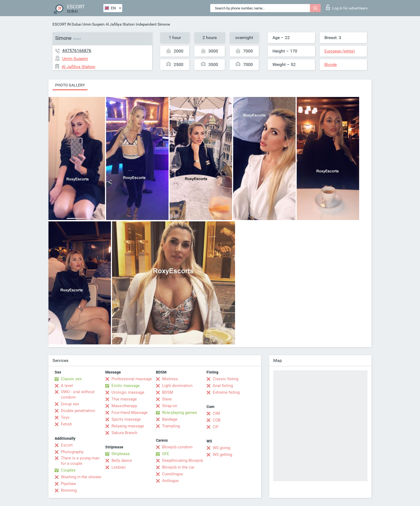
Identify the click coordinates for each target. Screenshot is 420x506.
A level (67, 386)
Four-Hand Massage (129, 413)
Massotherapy (124, 406)
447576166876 (77, 50)
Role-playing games (180, 413)
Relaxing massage (128, 426)
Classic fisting (225, 379)
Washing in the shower (81, 477)
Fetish (66, 424)
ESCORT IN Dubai (67, 24)
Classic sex (71, 379)
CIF (216, 427)
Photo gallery (70, 85)
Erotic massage (126, 386)
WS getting (222, 455)
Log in (347, 7)
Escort (67, 445)
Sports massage (126, 419)
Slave (167, 399)
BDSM (168, 392)
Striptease (121, 454)
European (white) (340, 51)
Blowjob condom (177, 447)
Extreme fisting (226, 392)
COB (217, 420)
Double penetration (78, 411)
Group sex (70, 404)
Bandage (170, 419)
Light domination (177, 386)
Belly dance (122, 460)
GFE (166, 454)
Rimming (69, 490)
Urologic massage (128, 392)
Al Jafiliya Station (120, 24)
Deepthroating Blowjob (183, 460)
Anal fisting (223, 386)
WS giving (221, 448)
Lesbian (118, 467)
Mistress (170, 379)
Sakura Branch (124, 433)
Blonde (331, 65)
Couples (68, 470)
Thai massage (124, 399)
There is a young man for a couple (80, 461)
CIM (216, 413)
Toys (65, 417)
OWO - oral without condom (78, 395)
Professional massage (132, 379)
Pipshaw (68, 484)
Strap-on (170, 406)
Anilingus (170, 481)
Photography (72, 452)
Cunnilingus (173, 474)
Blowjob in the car (178, 467)
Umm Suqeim (93, 24)
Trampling (171, 426)
